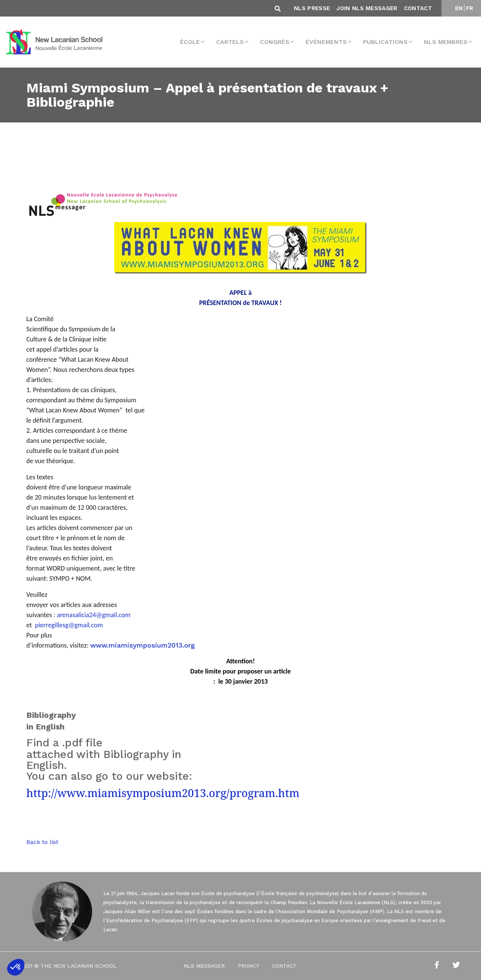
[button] (16, 967)
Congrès (275, 42)
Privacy (248, 966)
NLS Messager (204, 966)
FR (470, 8)
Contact (418, 8)
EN (459, 8)
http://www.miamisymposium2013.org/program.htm (163, 793)
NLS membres (446, 42)
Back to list (42, 842)
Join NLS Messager (367, 8)
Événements (326, 42)
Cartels (230, 42)
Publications (385, 42)
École (190, 42)
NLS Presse (312, 8)
